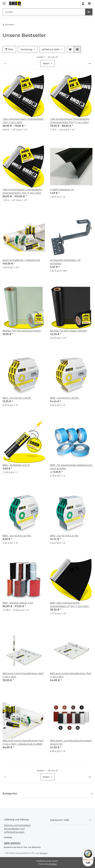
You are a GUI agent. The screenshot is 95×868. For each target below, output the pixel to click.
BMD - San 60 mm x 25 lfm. (64, 536)
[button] (83, 4)
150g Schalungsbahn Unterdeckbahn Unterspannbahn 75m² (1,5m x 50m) (70, 121)
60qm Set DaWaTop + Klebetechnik (21, 260)
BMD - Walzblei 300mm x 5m (18, 603)
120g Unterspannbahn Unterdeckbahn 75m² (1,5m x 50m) (23, 121)
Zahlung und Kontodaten (17, 825)
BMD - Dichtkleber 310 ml (16, 465)
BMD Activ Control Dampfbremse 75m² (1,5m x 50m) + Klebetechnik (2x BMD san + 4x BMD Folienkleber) (23, 742)
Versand (44, 853)
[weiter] (90, 64)
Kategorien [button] (10, 794)
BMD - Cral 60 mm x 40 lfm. (65, 398)
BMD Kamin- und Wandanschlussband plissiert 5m (71, 742)
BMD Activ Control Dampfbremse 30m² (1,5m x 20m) (23, 675)
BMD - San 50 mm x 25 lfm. (17, 536)
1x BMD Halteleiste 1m (62, 190)
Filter (9, 49)
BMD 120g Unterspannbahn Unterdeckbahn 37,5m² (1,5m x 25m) (69, 604)
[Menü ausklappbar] (4, 2)
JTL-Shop (53, 864)
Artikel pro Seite (51, 49)
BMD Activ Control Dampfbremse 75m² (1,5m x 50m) (71, 675)
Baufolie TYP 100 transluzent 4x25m (22, 331)
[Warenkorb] (89, 4)
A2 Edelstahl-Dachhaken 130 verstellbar (65, 262)
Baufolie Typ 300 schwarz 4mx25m (68, 331)
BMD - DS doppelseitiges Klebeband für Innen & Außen (71, 467)
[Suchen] (44, 12)
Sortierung (26, 49)
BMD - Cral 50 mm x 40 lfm (17, 398)
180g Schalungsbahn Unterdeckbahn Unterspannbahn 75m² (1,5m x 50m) (22, 191)
